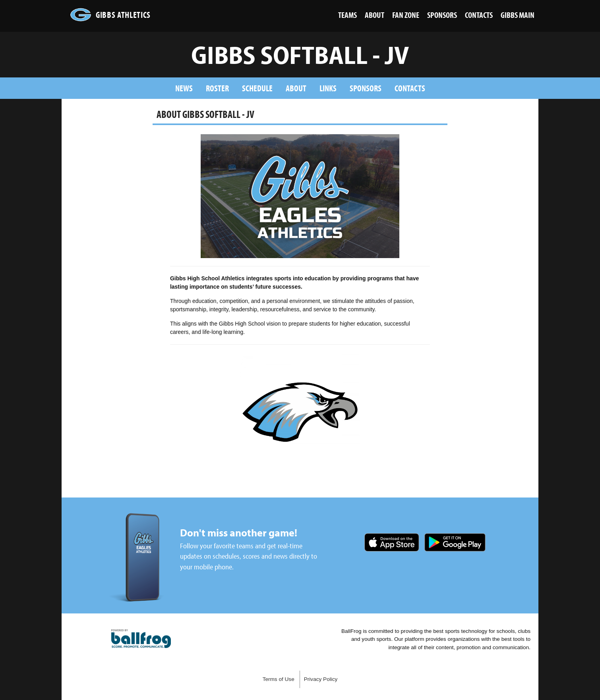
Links (328, 88)
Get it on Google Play (455, 542)
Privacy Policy (321, 679)
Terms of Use (279, 679)
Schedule (257, 88)
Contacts (410, 88)
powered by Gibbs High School (141, 639)
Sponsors (366, 88)
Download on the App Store (392, 542)
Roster (217, 88)
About (296, 88)
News (184, 88)
